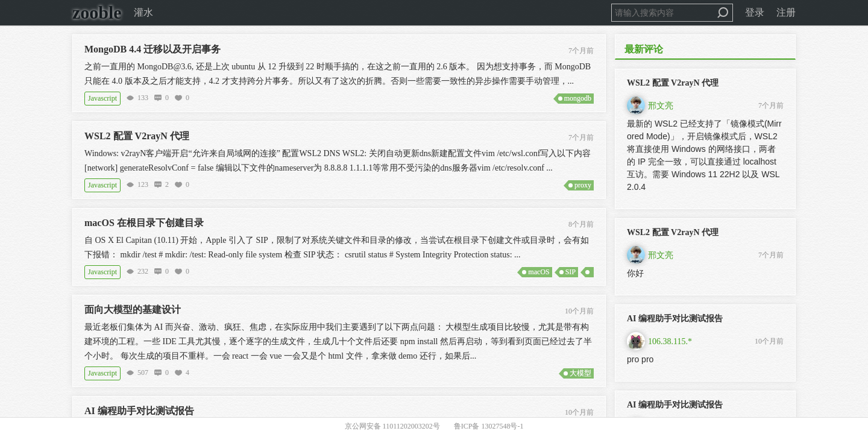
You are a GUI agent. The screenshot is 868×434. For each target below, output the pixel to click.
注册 (786, 12)
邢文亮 (661, 106)
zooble (97, 12)
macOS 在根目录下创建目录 (144, 223)
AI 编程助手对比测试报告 (139, 411)
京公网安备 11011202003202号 (392, 426)
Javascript (102, 98)
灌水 (143, 12)
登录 (755, 12)
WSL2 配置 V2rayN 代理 (137, 136)
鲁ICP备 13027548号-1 (489, 426)
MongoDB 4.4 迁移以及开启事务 (153, 49)
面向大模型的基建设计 (133, 310)
